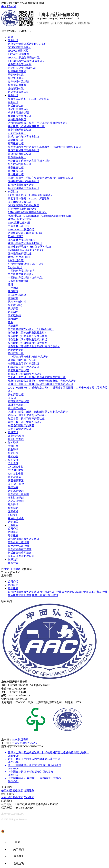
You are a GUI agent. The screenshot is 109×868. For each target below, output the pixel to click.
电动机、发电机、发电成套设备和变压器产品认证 (37, 377)
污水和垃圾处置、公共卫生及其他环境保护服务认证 (38, 123)
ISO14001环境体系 (19, 54)
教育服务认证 (16, 144)
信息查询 (13, 432)
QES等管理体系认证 (20, 47)
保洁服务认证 (16, 174)
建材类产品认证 (17, 405)
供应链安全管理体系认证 (22, 68)
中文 (4, 6)
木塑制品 (13, 312)
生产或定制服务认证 (20, 164)
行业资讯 (13, 450)
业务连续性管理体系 (20, 64)
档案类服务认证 (17, 157)
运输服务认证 (16, 140)
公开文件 (13, 460)
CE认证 (12, 398)
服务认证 (13, 95)
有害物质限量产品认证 (21, 425)
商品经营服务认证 (18, 109)
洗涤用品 (13, 326)
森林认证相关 (16, 518)
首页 (10, 37)
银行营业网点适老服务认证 (24, 188)
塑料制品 (13, 319)
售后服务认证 (16, 106)
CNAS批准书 (15, 470)
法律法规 (13, 487)
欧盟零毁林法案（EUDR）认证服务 (29, 99)
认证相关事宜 (16, 481)
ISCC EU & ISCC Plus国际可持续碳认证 (30, 195)
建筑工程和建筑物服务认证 (24, 150)
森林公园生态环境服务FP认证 (25, 243)
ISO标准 (13, 515)
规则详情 (13, 505)
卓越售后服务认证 (18, 113)
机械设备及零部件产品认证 (24, 367)
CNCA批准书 (15, 467)
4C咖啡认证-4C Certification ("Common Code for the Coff (39, 216)
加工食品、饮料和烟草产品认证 (26, 419)
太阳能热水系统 (17, 295)
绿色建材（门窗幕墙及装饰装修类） (29, 336)
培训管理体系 (16, 75)
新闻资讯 (13, 443)
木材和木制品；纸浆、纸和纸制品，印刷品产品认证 (38, 412)
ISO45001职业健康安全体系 (24, 58)
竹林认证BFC (16, 236)
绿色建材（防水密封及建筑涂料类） (29, 340)
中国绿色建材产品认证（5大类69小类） (31, 329)
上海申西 (13, 525)
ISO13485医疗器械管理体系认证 (26, 61)
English (12, 6)
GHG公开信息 (16, 484)
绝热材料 (13, 298)
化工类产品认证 (17, 408)
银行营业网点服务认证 (21, 185)
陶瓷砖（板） (16, 305)
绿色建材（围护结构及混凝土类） (28, 333)
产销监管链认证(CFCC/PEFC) (25, 233)
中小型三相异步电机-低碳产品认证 (28, 357)
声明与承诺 (14, 477)
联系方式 (13, 563)
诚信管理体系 (16, 89)
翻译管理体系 (16, 78)
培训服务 (13, 536)
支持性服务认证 (17, 119)
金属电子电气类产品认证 (22, 360)
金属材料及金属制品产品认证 (25, 374)
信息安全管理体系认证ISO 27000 (27, 44)
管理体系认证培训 (18, 542)
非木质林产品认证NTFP (22, 240)
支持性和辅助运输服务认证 (24, 181)
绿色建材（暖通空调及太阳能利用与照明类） (34, 346)
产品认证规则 (16, 501)
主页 (7, 569)
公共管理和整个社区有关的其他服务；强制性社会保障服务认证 (45, 147)
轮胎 (10, 322)
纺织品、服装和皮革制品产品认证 (28, 415)
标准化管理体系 (17, 85)
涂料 (10, 285)
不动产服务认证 (17, 133)
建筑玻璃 (13, 291)
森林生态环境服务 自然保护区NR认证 (30, 247)
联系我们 (13, 560)
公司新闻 (13, 446)
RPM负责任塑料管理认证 (22, 209)
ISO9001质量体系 (18, 51)
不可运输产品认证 (18, 401)
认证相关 (13, 522)
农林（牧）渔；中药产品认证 (25, 422)
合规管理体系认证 (18, 92)
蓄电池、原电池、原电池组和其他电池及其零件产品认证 (41, 384)
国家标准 (13, 511)
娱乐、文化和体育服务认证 (24, 137)
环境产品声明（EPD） (21, 257)
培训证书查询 (16, 439)
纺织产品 (13, 309)
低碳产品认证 (16, 353)
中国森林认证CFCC (19, 226)
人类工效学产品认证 (20, 429)
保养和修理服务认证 (20, 130)
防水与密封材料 (17, 302)
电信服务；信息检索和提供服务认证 (29, 161)
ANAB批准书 (15, 474)
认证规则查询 (16, 491)
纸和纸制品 (14, 315)
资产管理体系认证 (18, 82)
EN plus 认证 (15, 267)
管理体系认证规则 (18, 494)
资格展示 (13, 532)
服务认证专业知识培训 (21, 556)
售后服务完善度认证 (20, 116)
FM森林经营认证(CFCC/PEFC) (25, 250)
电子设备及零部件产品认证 (24, 364)
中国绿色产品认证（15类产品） (26, 278)
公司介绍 (13, 529)
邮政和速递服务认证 (20, 154)
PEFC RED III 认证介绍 (21, 229)
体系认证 (13, 40)
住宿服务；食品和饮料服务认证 (26, 126)
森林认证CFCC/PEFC (20, 219)
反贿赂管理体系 (17, 71)
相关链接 (13, 453)
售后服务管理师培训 (20, 553)
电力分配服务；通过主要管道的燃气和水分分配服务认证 (41, 178)
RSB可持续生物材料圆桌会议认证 (27, 212)
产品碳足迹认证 (17, 350)
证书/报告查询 (16, 436)
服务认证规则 (16, 498)
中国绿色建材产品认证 (25, 743)
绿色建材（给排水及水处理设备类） (29, 343)
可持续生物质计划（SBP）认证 (26, 264)
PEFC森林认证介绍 (19, 223)
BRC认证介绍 (16, 260)
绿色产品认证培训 (18, 546)
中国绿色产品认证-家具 (21, 271)
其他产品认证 (16, 395)
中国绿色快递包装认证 (21, 274)
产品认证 (13, 192)
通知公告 (13, 456)
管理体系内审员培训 (20, 549)
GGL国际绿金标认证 (20, 202)
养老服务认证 (16, 168)
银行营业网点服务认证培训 (24, 539)
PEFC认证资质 (20, 740)
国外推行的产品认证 (20, 254)
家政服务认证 (16, 171)
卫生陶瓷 (13, 288)
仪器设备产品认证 (18, 370)
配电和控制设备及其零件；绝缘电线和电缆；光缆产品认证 (42, 381)
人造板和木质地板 (18, 281)
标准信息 (13, 508)
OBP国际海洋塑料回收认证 (24, 205)
